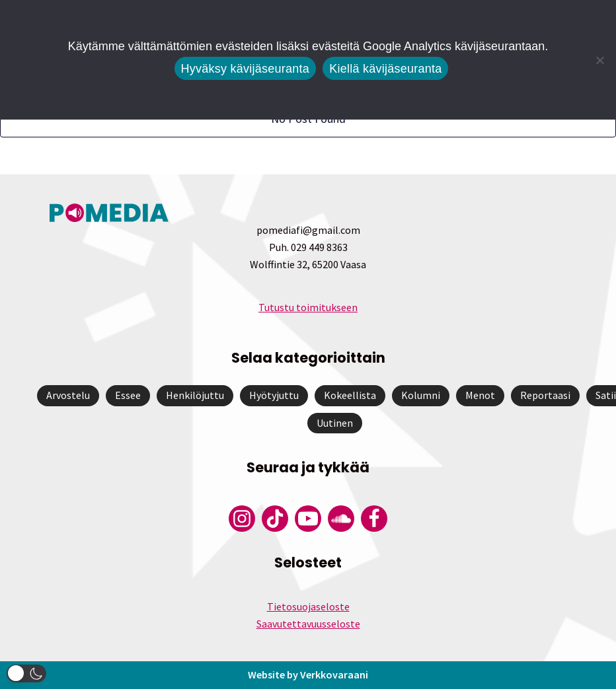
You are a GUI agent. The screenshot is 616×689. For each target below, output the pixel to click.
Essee (128, 395)
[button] (26, 673)
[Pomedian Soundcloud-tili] (341, 519)
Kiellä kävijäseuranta (385, 69)
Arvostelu (68, 395)
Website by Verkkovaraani (308, 674)
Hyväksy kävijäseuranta (246, 69)
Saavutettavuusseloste (308, 624)
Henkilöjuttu (195, 395)
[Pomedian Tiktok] (275, 519)
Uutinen (335, 423)
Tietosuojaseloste (308, 606)
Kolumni (421, 395)
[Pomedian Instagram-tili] (242, 519)
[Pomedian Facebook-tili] (374, 519)
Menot (480, 395)
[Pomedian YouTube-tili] (308, 519)
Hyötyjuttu (274, 395)
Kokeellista (350, 395)
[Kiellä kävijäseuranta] (599, 60)
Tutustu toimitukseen (308, 307)
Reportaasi (545, 395)
